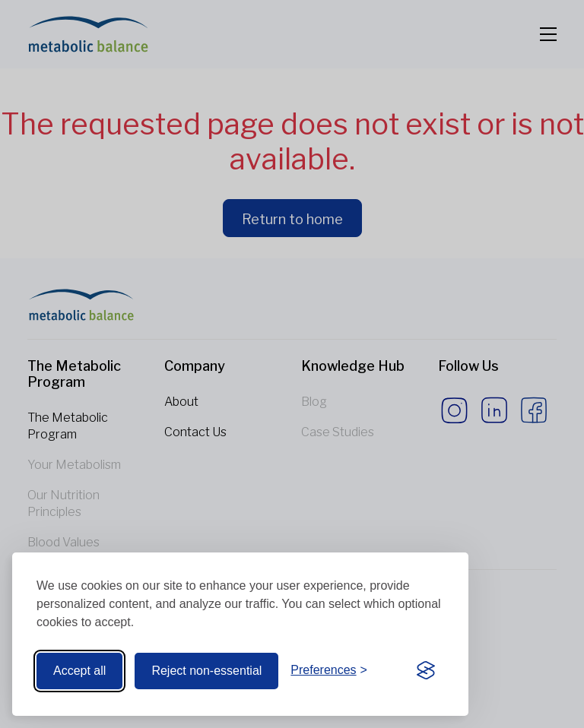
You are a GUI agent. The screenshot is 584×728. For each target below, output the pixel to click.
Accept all (79, 671)
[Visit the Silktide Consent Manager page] (426, 671)
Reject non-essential (206, 671)
